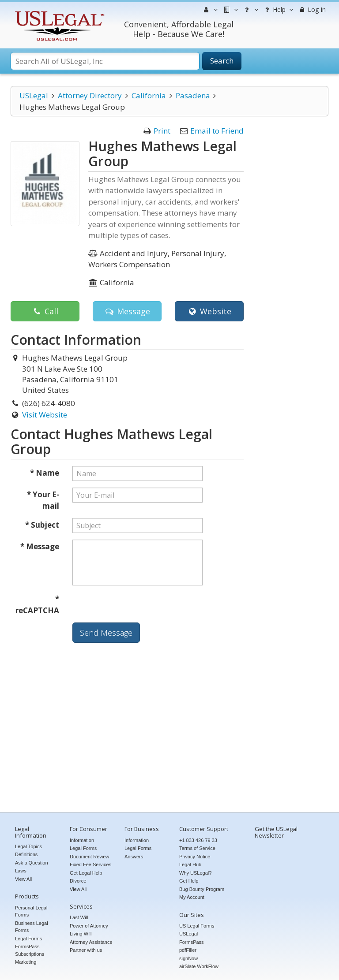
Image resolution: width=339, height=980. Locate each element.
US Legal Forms (197, 926)
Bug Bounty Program (202, 889)
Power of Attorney (89, 926)
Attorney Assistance (91, 942)
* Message (40, 546)
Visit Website (45, 415)
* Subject (42, 525)
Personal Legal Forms (31, 911)
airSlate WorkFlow (199, 966)
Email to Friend (217, 131)
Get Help (189, 881)
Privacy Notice (195, 857)
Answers (134, 857)
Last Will (79, 917)
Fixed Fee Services (90, 864)
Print (162, 131)
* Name (45, 473)
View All (23, 879)
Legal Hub (190, 864)
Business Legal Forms (32, 927)
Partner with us (86, 950)
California (149, 95)
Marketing (26, 962)
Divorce (78, 881)
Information (82, 840)
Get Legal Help (86, 873)
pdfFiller (188, 950)
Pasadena (193, 95)
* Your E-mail (43, 500)
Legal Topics (28, 846)
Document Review (89, 857)
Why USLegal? (195, 873)
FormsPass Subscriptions (30, 950)
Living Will (81, 934)
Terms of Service (197, 848)
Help (278, 10)
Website (209, 311)
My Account (192, 897)
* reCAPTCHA (37, 605)
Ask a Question (32, 863)
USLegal (34, 95)
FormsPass (192, 942)
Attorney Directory (90, 95)
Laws (21, 871)
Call (45, 311)
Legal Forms (28, 939)
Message (127, 311)
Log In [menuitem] (312, 9)
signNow (188, 958)
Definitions (26, 854)
